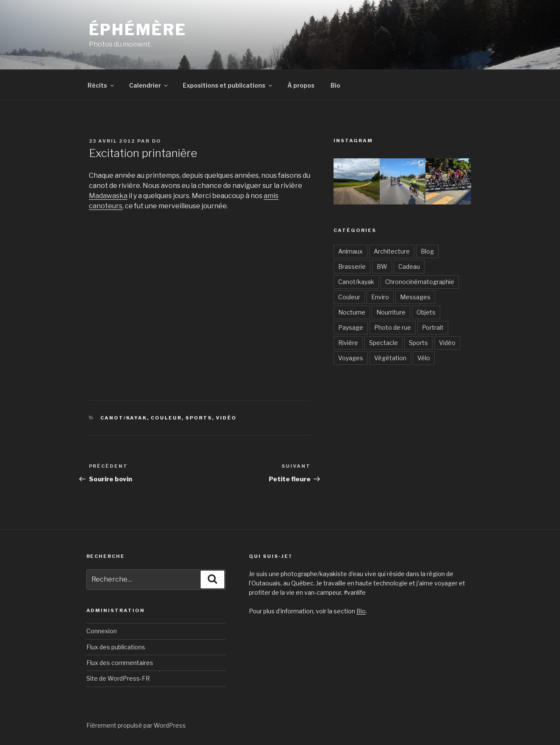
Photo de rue (393, 327)
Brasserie (352, 266)
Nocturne (352, 312)
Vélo (424, 358)
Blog (427, 251)
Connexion (102, 631)
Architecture (392, 251)
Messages (415, 297)
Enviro (380, 297)
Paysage (351, 327)
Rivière (348, 343)
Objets (426, 312)
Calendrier (149, 85)
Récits (101, 85)
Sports (199, 418)
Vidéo (226, 418)
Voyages (351, 358)
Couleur (166, 418)
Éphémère (138, 30)
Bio (335, 85)
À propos (301, 85)
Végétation (390, 358)
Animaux (350, 251)
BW (382, 266)
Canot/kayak (124, 418)
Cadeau (409, 266)
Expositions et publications (228, 85)
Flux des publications (116, 647)
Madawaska (108, 196)
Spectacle (383, 343)
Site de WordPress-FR (118, 678)
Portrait (433, 327)
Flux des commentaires (120, 663)
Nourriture (391, 312)
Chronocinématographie (420, 282)
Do (157, 141)
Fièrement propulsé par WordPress (136, 725)
